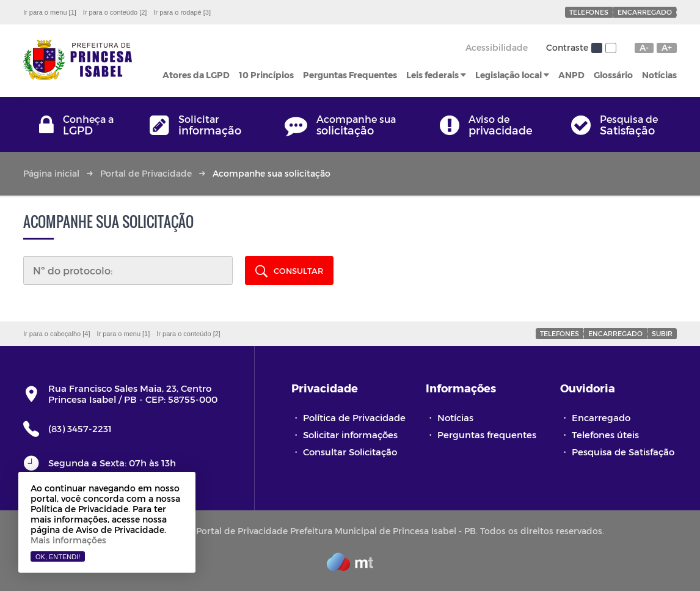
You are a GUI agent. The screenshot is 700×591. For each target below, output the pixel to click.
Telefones (589, 12)
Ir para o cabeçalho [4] (57, 334)
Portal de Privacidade (146, 173)
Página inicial (51, 173)
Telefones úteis (605, 435)
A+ (667, 48)
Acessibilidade (497, 47)
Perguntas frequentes (487, 435)
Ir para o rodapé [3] (182, 12)
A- (644, 48)
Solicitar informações (350, 435)
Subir (662, 333)
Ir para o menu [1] (50, 12)
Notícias (659, 75)
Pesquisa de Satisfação (623, 452)
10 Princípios (266, 75)
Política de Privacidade (354, 417)
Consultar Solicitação (350, 452)
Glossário (613, 75)
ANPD (571, 75)
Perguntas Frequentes (350, 75)
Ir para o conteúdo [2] (115, 12)
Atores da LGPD (196, 75)
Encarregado (645, 12)
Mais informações (68, 540)
